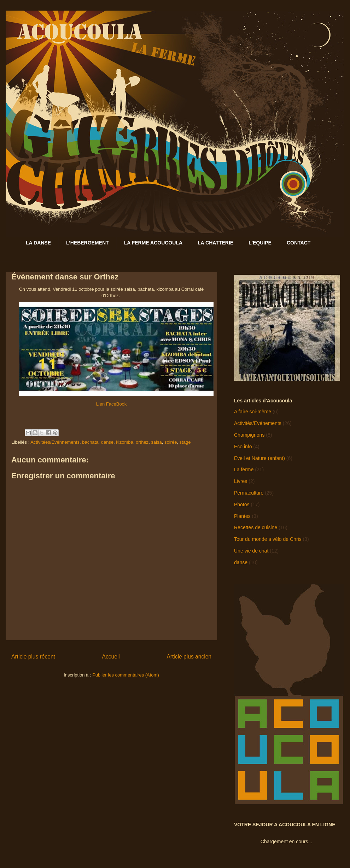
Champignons (249, 435)
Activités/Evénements (258, 423)
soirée (171, 442)
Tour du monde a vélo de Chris (268, 539)
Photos (242, 504)
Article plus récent (33, 657)
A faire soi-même (253, 412)
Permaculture (249, 493)
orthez (142, 442)
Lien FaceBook (112, 404)
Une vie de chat (251, 551)
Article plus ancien (189, 657)
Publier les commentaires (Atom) (126, 675)
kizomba (124, 442)
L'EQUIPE (260, 243)
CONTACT (299, 243)
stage (185, 442)
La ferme (244, 470)
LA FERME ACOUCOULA (153, 243)
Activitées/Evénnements (55, 442)
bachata (90, 442)
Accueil (111, 657)
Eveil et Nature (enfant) (259, 458)
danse (107, 442)
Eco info (243, 447)
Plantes (242, 516)
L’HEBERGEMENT (87, 243)
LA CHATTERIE (215, 243)
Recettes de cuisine (256, 527)
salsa (156, 442)
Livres (241, 481)
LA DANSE (38, 243)
